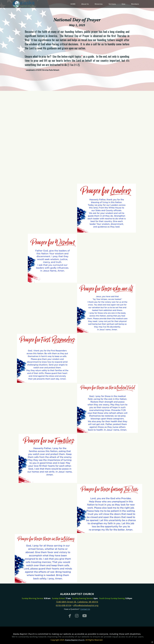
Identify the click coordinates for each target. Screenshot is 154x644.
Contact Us (85, 609)
